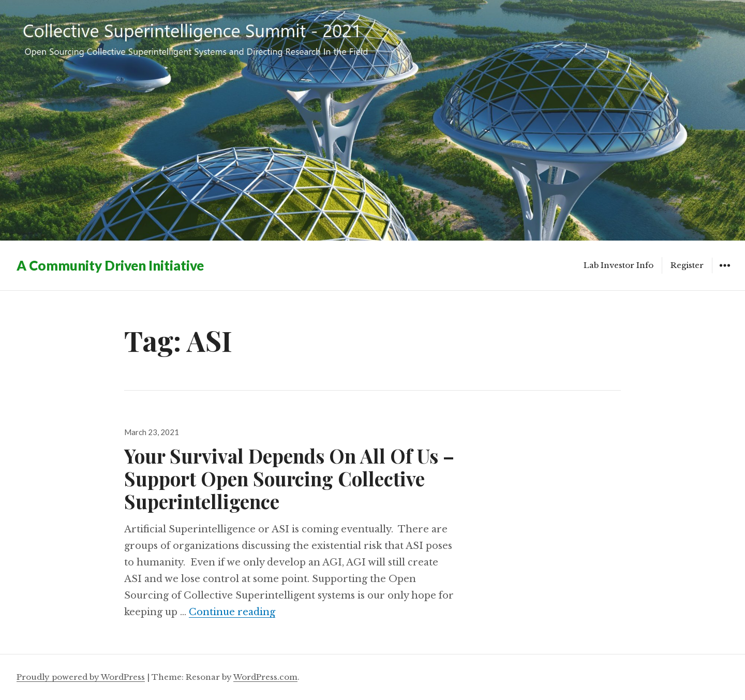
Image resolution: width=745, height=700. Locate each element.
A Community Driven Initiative (110, 265)
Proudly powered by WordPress (81, 677)
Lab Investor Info (619, 265)
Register (687, 265)
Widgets (725, 273)
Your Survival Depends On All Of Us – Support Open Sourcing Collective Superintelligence (289, 478)
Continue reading (232, 612)
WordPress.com (265, 677)
